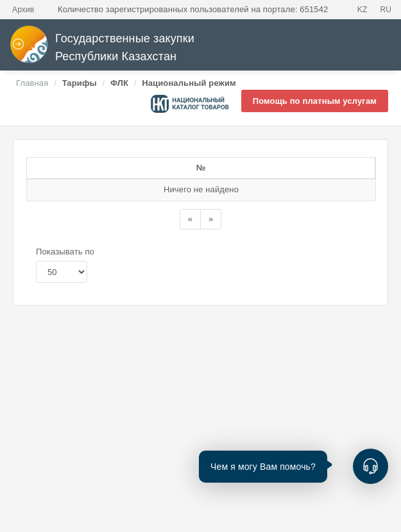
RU (386, 10)
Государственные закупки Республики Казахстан (102, 48)
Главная (32, 83)
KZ (363, 10)
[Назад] (190, 231)
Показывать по (65, 263)
